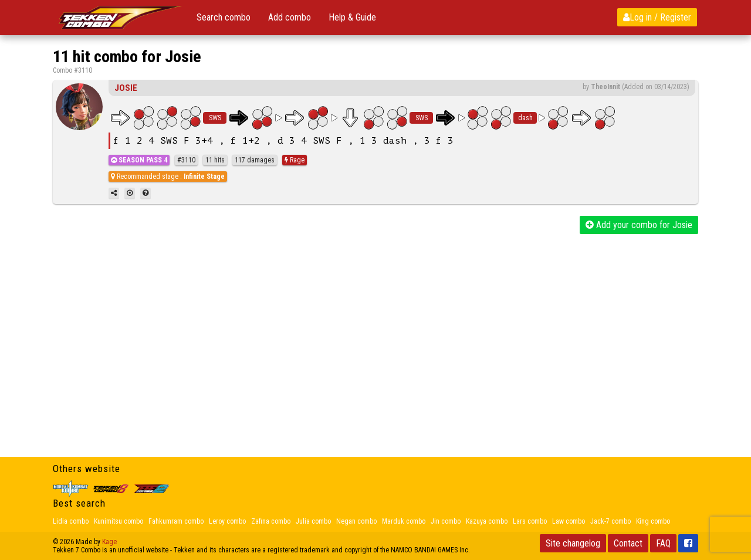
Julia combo (313, 521)
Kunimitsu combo (119, 521)
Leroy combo (227, 521)
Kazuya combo (487, 521)
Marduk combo (404, 521)
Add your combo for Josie (639, 225)
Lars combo (530, 521)
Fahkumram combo (176, 521)
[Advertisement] (375, 322)
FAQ (663, 543)
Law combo (569, 521)
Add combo (290, 17)
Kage (109, 542)
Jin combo (446, 521)
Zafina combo (271, 521)
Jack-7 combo (610, 521)
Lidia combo (71, 521)
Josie (126, 88)
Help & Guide (352, 17)
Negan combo (356, 521)
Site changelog (573, 543)
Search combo (224, 17)
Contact (628, 543)
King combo (653, 521)
